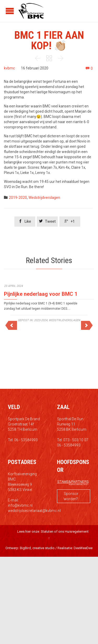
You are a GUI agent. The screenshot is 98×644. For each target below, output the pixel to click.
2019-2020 (18, 198)
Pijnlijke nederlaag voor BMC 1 (41, 294)
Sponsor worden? (71, 496)
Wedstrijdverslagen (44, 198)
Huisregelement (77, 531)
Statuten (47, 531)
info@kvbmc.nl (20, 505)
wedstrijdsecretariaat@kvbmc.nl (34, 511)
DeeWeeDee (83, 548)
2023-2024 (41, 320)
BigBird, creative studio (37, 548)
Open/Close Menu (10, 11)
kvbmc (9, 68)
